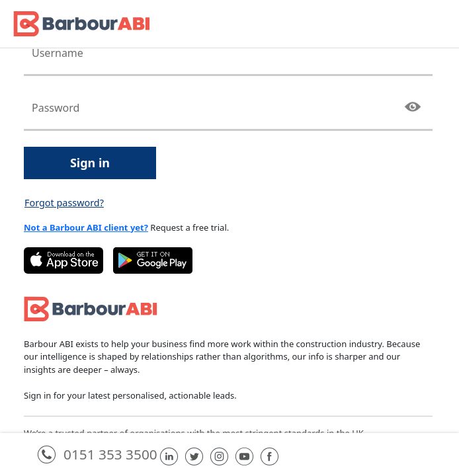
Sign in (90, 163)
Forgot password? (64, 203)
